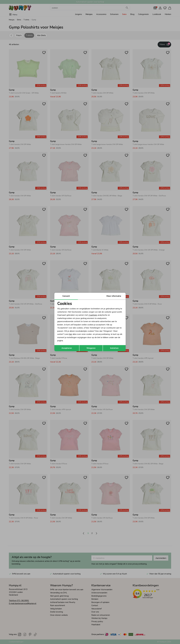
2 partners (93, 315)
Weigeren (91, 348)
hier (71, 334)
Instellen (114, 348)
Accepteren (67, 348)
